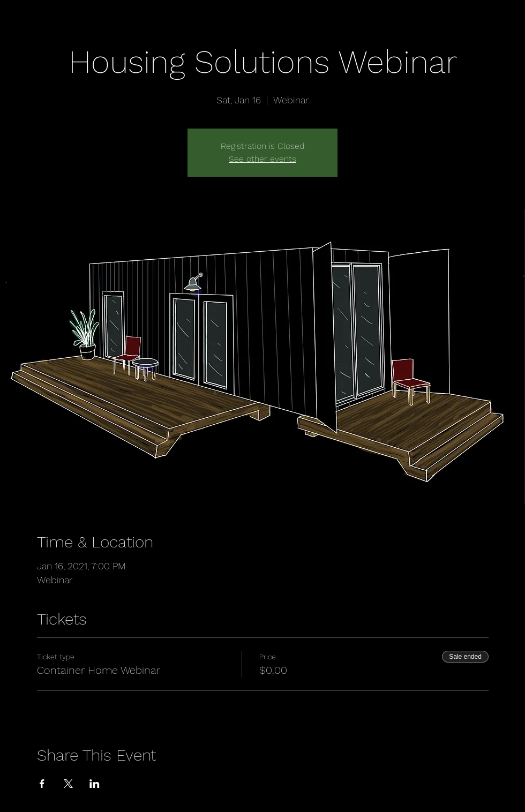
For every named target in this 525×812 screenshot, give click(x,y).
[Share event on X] (68, 784)
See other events (262, 159)
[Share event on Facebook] (42, 784)
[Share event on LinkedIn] (95, 784)
